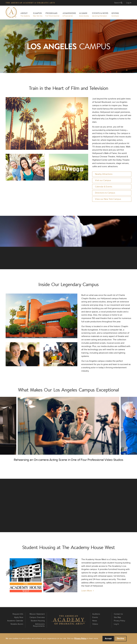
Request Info (18, 614)
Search (118, 3)
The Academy (30, 3)
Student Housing (38, 621)
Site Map (117, 617)
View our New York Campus (108, 199)
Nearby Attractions (104, 174)
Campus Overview (37, 617)
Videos (95, 624)
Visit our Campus (103, 180)
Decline (121, 639)
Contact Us (118, 614)
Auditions (96, 614)
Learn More (87, 591)
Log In (129, 3)
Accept (108, 639)
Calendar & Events (104, 187)
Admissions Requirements (39, 625)
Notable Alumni (17, 624)
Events (95, 617)
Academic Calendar (15, 621)
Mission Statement (37, 614)
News (95, 621)
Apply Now (19, 617)
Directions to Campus (105, 193)
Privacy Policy (119, 621)
